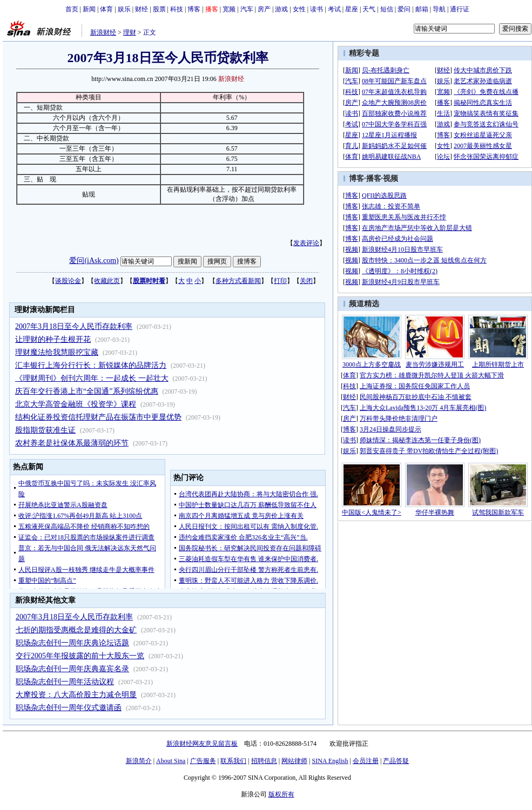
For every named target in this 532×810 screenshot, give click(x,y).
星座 (352, 9)
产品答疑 (396, 761)
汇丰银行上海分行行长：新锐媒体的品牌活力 (91, 365)
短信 (387, 9)
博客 (194, 9)
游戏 (281, 9)
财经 (142, 9)
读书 (316, 9)
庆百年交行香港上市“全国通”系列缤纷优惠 (86, 391)
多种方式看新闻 (238, 281)
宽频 (229, 9)
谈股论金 (68, 281)
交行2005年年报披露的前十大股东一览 (80, 656)
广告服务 (203, 761)
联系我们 (233, 761)
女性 (299, 9)
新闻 (89, 9)
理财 (130, 32)
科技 (177, 9)
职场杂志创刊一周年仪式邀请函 (69, 708)
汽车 (247, 9)
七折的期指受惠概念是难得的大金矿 (76, 630)
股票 (159, 9)
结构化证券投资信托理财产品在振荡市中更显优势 (98, 417)
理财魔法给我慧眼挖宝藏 (57, 352)
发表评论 (306, 243)
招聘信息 (264, 761)
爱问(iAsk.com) (94, 261)
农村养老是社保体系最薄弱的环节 (72, 443)
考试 (334, 9)
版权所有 (281, 794)
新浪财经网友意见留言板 (202, 744)
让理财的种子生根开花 (53, 339)
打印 (280, 281)
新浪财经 (103, 32)
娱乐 (124, 9)
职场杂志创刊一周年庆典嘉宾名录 (72, 669)
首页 (72, 9)
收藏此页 (107, 281)
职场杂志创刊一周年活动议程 (65, 682)
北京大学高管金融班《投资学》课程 (76, 404)
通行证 (460, 9)
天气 (369, 9)
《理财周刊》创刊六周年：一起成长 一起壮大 (92, 378)
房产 (264, 9)
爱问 (404, 9)
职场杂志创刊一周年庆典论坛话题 (72, 643)
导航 (439, 9)
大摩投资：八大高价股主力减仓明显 (76, 695)
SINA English (330, 761)
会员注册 (366, 761)
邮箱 (422, 9)
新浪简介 (139, 761)
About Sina (171, 761)
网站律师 (294, 761)
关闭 (306, 281)
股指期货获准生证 (45, 430)
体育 (106, 9)
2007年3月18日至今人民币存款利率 (74, 326)
